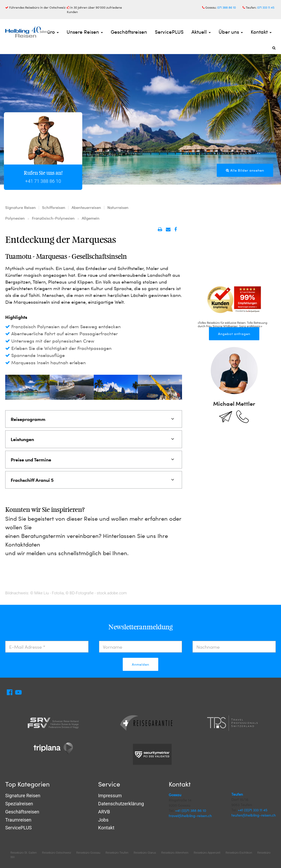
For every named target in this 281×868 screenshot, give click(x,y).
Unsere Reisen (85, 32)
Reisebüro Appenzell (207, 853)
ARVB (104, 812)
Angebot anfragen (234, 334)
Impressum (110, 796)
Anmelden (140, 664)
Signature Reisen (23, 796)
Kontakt (261, 32)
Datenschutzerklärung (121, 804)
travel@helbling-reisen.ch (190, 816)
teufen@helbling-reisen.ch (254, 815)
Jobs (103, 820)
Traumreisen (18, 820)
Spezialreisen (19, 804)
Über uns (231, 32)
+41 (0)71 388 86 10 (191, 810)
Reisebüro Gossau (88, 853)
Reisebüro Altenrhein (175, 853)
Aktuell (201, 32)
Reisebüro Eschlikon (239, 853)
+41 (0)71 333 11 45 (253, 810)
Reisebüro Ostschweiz (57, 853)
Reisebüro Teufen (117, 853)
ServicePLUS (169, 32)
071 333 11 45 (266, 7)
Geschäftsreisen (129, 32)
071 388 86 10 (227, 7)
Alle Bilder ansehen (245, 170)
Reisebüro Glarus (145, 853)
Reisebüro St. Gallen (24, 853)
